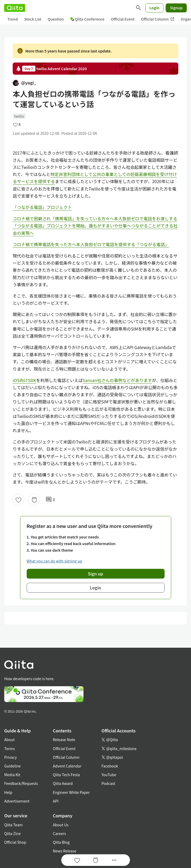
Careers (59, 833)
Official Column (158, 19)
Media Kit (12, 775)
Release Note (64, 740)
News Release (65, 851)
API (56, 801)
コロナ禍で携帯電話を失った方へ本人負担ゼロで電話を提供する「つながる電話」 (91, 244)
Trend (13, 19)
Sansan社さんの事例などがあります (117, 380)
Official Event (123, 19)
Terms (10, 748)
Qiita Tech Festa (66, 775)
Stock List (33, 19)
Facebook (110, 766)
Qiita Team (13, 825)
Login (155, 8)
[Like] (18, 500)
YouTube (109, 775)
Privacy (10, 757)
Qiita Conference (87, 19)
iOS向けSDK (24, 380)
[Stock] (34, 500)
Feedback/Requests (21, 783)
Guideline (13, 766)
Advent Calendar (67, 766)
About (9, 740)
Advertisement (17, 801)
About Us (61, 825)
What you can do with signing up (54, 561)
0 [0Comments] (50, 500)
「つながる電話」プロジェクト (42, 207)
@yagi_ (24, 83)
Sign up (96, 574)
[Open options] (114, 860)
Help (8, 792)
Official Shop (15, 842)
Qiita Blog (61, 842)
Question (56, 19)
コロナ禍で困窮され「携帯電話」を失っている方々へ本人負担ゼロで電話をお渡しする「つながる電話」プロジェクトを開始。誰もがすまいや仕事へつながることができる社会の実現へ (95, 226)
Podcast (108, 783)
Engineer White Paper (71, 792)
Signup (176, 8)
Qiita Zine (13, 833)
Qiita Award (63, 783)
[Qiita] (15, 8)
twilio (19, 116)
